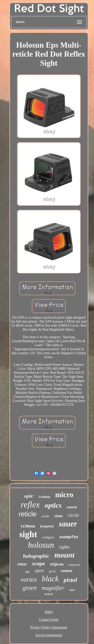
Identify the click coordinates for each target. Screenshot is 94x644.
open (39, 570)
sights (64, 547)
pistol (70, 580)
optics (53, 505)
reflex (30, 504)
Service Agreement (49, 635)
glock (52, 571)
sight (28, 534)
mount (64, 555)
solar (72, 590)
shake (59, 516)
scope (38, 563)
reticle (28, 514)
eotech (72, 507)
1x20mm (44, 497)
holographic (36, 556)
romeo (66, 571)
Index (49, 612)
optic (29, 496)
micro (64, 495)
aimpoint (74, 565)
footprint (47, 526)
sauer (68, 524)
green (30, 588)
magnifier (53, 588)
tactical (49, 594)
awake (45, 516)
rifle (27, 572)
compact (48, 537)
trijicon (57, 564)
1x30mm (28, 526)
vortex (29, 579)
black (50, 579)
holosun (41, 545)
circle (73, 515)
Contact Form (49, 620)
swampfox (69, 537)
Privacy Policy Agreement (49, 627)
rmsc (22, 564)
